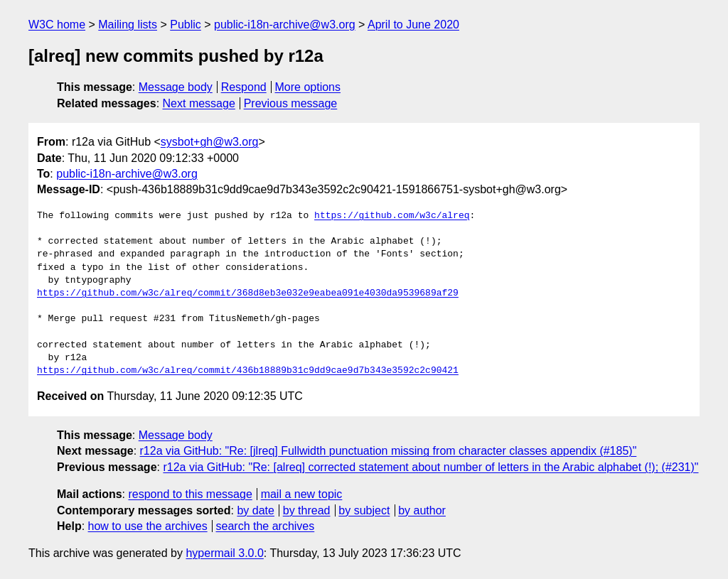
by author (422, 510)
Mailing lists (128, 25)
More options (308, 87)
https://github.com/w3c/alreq (392, 216)
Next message (199, 103)
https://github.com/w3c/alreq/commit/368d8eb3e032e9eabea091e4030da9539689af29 (248, 293)
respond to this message (190, 494)
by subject (364, 510)
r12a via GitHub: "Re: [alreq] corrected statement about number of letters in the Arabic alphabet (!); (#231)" (430, 467)
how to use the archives (148, 526)
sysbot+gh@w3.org (210, 142)
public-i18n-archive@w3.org (285, 25)
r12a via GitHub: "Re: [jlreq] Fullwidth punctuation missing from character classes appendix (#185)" (389, 451)
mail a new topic (302, 494)
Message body (176, 87)
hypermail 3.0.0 (224, 553)
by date (255, 510)
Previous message (291, 103)
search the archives (266, 526)
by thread (307, 510)
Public (186, 25)
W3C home (57, 25)
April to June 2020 (413, 25)
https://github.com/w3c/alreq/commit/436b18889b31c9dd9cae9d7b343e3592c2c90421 (248, 371)
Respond (244, 87)
